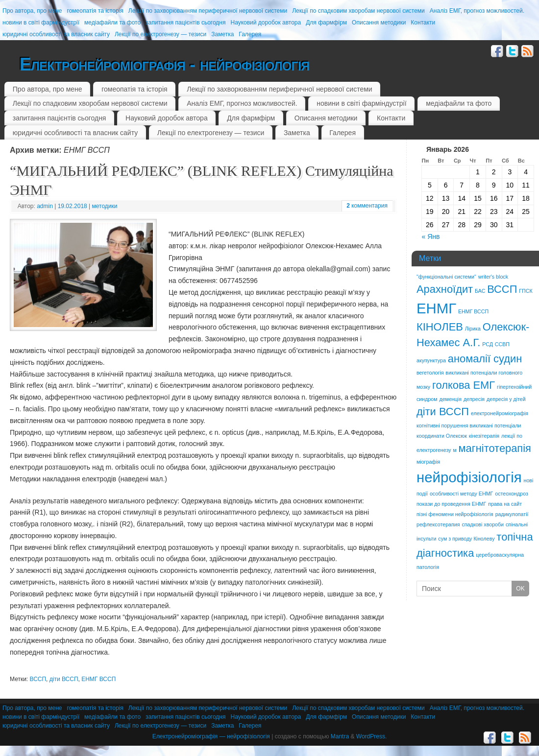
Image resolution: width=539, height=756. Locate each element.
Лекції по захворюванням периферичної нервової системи (208, 11)
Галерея (250, 34)
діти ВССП (64, 679)
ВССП (38, 679)
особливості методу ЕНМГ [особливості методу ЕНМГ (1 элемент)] (461, 494)
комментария (367, 206)
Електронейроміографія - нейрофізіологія (164, 64)
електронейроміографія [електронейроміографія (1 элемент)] (500, 413)
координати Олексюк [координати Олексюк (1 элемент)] (442, 436)
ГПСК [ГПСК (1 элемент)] (526, 291)
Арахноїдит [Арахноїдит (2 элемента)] (445, 289)
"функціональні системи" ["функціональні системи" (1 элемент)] (446, 277)
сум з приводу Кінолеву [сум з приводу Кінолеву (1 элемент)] (466, 539)
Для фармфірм (326, 23)
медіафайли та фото (112, 23)
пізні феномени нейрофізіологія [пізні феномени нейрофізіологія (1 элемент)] (455, 514)
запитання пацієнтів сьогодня (185, 23)
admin (45, 206)
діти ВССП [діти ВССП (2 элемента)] (443, 412)
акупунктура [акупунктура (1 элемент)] (431, 360)
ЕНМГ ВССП (98, 679)
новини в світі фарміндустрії (41, 23)
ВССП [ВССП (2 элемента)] (502, 289)
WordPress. (371, 736)
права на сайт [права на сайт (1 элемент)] (505, 504)
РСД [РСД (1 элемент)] (488, 344)
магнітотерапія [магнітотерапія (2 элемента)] (495, 448)
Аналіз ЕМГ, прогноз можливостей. (477, 11)
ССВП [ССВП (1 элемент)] (502, 344)
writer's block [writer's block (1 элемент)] (493, 277)
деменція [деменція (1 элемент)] (450, 399)
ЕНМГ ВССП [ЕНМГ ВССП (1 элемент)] (473, 311)
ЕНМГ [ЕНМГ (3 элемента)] (436, 308)
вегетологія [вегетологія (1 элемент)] (430, 373)
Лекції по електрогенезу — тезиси (160, 34)
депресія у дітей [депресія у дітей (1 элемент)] (506, 399)
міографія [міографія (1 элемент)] (428, 462)
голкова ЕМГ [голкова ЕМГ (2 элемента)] (464, 385)
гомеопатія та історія (95, 11)
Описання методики (379, 23)
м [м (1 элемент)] (454, 450)
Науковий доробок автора (266, 23)
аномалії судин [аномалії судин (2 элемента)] (485, 359)
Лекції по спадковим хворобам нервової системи (358, 11)
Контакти (423, 23)
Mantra (340, 736)
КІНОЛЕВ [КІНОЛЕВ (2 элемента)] (440, 327)
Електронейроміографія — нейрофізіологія (211, 736)
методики (105, 206)
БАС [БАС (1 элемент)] (480, 291)
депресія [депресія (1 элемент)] (474, 399)
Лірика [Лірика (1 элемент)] (473, 329)
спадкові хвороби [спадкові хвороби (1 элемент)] (483, 524)
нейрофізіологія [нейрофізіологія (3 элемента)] (469, 477)
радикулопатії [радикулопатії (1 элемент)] (512, 514)
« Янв (431, 236)
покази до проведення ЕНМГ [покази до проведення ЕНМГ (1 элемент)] (451, 504)
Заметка (222, 34)
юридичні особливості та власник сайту (56, 34)
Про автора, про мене (32, 11)
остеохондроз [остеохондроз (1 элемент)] (512, 494)
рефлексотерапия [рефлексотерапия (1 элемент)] (438, 524)
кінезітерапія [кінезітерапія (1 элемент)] (484, 436)
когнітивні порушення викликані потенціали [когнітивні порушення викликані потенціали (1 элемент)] (469, 425)
